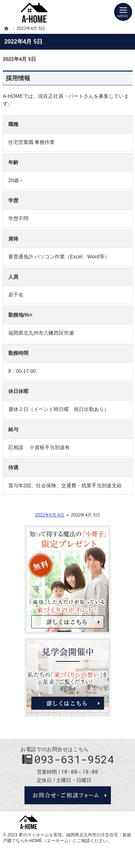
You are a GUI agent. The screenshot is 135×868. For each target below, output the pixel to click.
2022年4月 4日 (49, 515)
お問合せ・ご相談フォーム (68, 795)
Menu (123, 12)
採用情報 (18, 78)
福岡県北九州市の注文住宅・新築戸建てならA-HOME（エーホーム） (67, 838)
